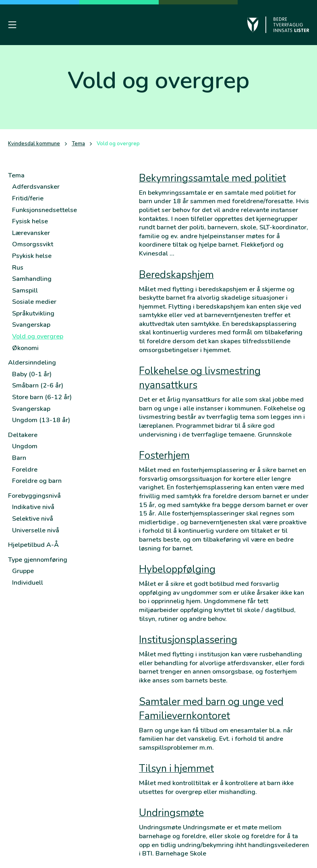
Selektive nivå (33, 519)
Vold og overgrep (38, 336)
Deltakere (23, 435)
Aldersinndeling (32, 363)
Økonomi (25, 348)
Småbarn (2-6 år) (38, 386)
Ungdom (25, 446)
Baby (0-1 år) (32, 374)
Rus (18, 268)
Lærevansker (31, 233)
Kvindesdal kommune (34, 144)
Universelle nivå (36, 530)
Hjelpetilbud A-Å (33, 545)
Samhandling (32, 279)
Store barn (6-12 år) (42, 397)
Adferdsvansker (36, 187)
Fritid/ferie (28, 198)
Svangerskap (31, 325)
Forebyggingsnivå (34, 496)
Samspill (25, 291)
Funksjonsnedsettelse (45, 210)
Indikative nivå (33, 507)
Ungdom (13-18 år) (41, 420)
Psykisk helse (32, 256)
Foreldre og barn (37, 481)
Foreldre (25, 470)
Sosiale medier (34, 302)
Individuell (28, 583)
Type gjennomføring (38, 560)
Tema (78, 144)
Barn (19, 458)
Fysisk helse (30, 221)
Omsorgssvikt (33, 244)
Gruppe (23, 571)
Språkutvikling (33, 313)
